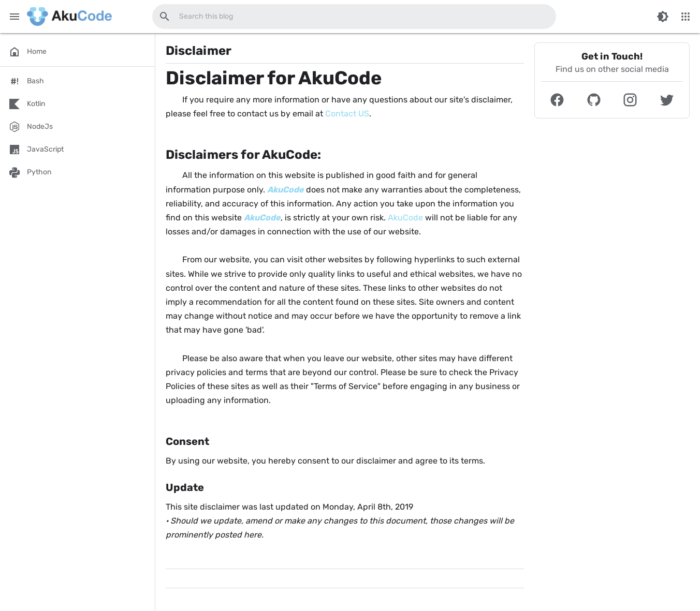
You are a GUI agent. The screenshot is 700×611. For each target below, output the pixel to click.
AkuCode (405, 218)
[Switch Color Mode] (663, 17)
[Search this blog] (165, 17)
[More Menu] (686, 17)
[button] (557, 100)
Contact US (347, 114)
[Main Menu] (14, 17)
